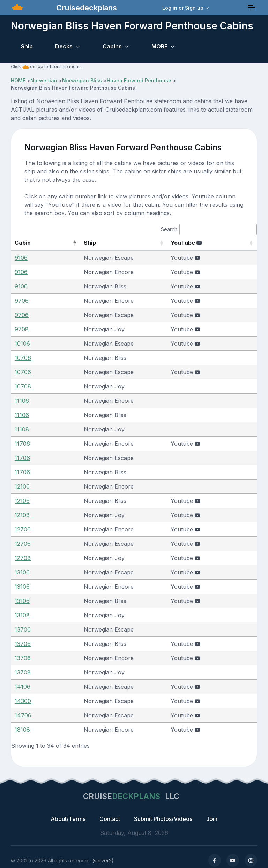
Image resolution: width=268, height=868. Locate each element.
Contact (110, 819)
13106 (22, 572)
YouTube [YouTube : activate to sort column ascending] (193, 243)
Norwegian (44, 80)
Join (212, 819)
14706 (23, 715)
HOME (18, 80)
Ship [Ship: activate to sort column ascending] (75, 243)
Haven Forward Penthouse (139, 80)
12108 (22, 515)
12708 (23, 558)
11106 (22, 401)
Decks (64, 46)
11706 (22, 444)
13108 (22, 615)
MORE (159, 46)
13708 (23, 672)
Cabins (112, 46)
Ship (27, 46)
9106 (21, 258)
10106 (22, 344)
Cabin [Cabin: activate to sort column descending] (23, 243)
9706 (22, 301)
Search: (209, 229)
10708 (23, 386)
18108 (22, 730)
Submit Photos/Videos (163, 819)
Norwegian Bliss (82, 80)
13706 (23, 629)
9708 (22, 329)
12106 (22, 486)
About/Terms (68, 819)
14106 (23, 687)
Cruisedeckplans (85, 8)
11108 (22, 429)
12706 (23, 529)
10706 (23, 358)
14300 (23, 701)
